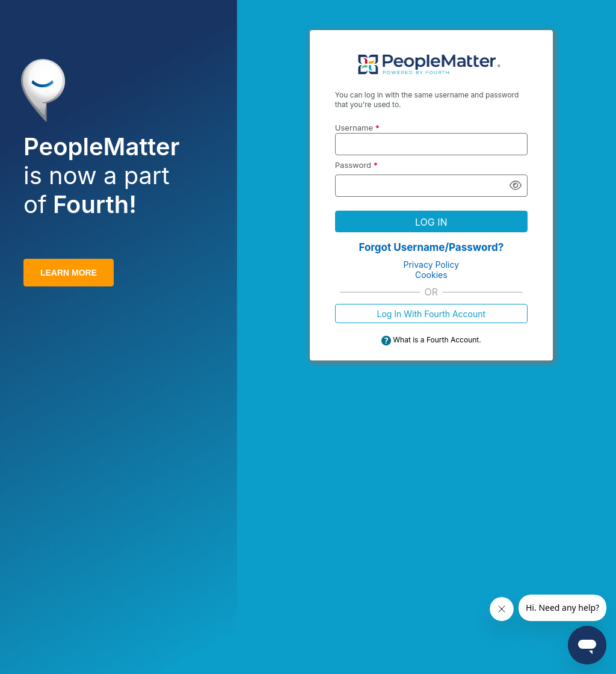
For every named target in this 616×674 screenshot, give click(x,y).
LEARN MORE (69, 273)
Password (356, 165)
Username (357, 128)
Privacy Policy (432, 264)
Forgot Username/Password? (431, 247)
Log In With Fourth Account (431, 314)
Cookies (431, 275)
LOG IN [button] (431, 222)
